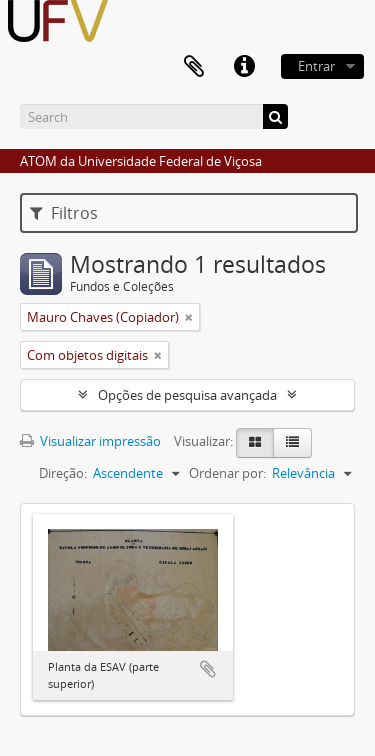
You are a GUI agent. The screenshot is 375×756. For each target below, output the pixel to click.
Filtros (64, 213)
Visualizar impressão (90, 441)
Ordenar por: (227, 473)
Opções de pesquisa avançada (187, 395)
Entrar (316, 66)
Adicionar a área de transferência (208, 669)
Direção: (63, 473)
